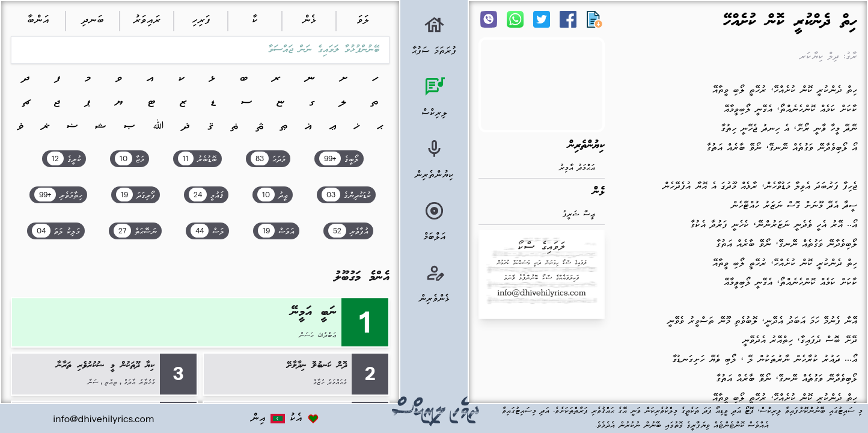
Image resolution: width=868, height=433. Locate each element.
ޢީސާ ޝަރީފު (579, 214)
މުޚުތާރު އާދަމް (139, 382)
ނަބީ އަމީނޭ (314, 312)
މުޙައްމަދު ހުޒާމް (330, 382)
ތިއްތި (111, 382)
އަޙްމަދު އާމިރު (577, 168)
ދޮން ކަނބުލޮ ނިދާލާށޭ (317, 366)
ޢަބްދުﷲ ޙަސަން (318, 336)
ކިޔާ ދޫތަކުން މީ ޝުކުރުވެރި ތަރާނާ (106, 366)
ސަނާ (93, 382)
